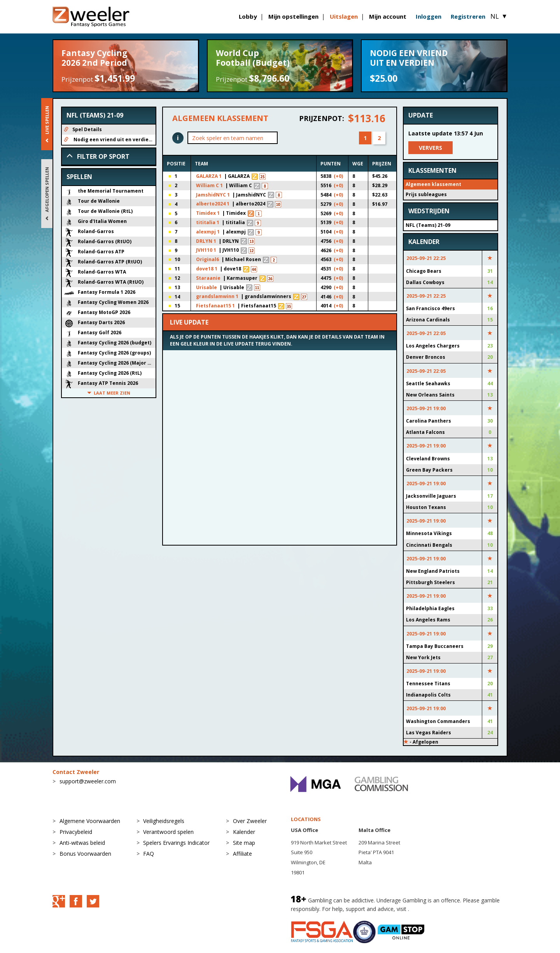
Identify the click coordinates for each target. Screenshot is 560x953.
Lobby (248, 16)
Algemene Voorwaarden (90, 825)
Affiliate (242, 857)
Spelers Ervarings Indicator (176, 847)
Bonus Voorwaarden (85, 857)
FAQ (149, 857)
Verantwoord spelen (168, 836)
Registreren (468, 16)
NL (499, 16)
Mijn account (388, 16)
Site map (244, 847)
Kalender (244, 836)
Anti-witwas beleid (82, 847)
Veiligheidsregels (164, 825)
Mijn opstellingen (293, 16)
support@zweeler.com (88, 785)
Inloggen (429, 16)
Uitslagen (344, 16)
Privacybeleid (76, 836)
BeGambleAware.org (437, 913)
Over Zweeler (250, 825)
